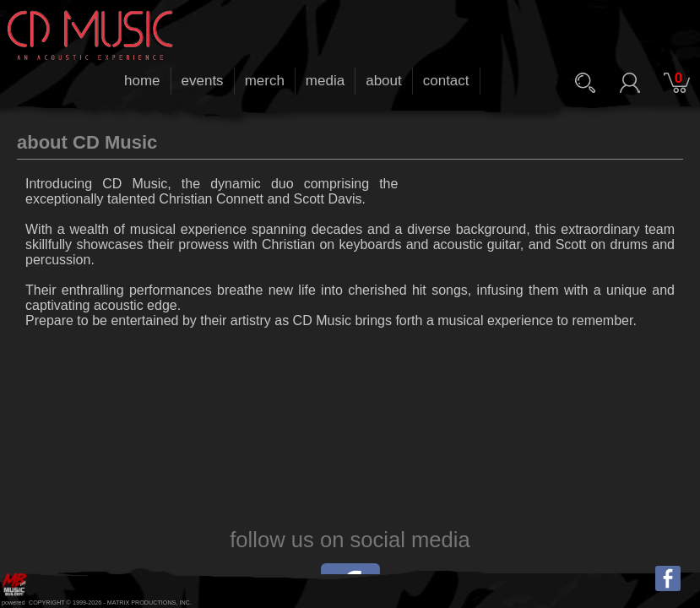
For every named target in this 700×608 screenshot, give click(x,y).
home (142, 81)
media (325, 81)
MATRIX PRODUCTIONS (142, 603)
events (203, 81)
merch (265, 81)
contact (446, 81)
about (384, 81)
